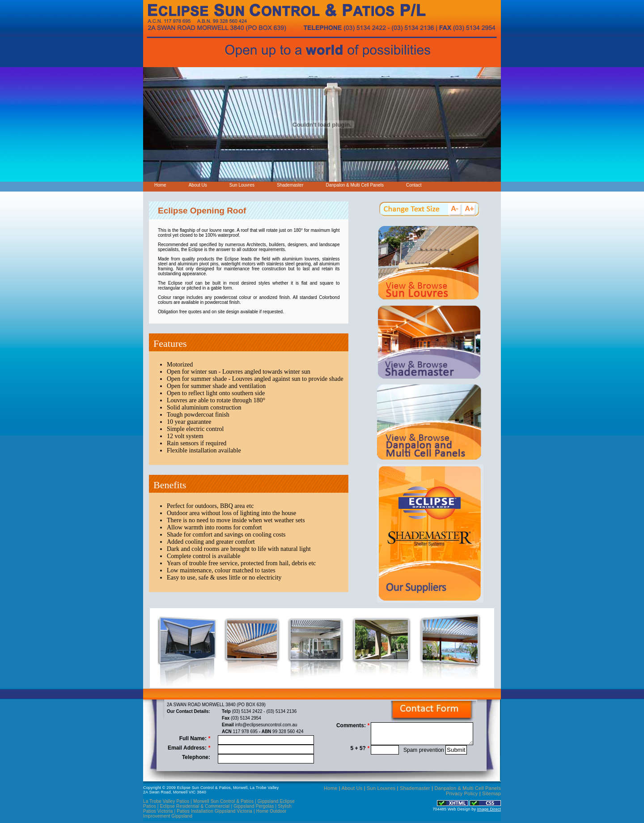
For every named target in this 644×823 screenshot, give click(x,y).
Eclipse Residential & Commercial (196, 806)
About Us (198, 185)
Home (160, 185)
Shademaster (290, 185)
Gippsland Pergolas (254, 806)
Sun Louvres (242, 185)
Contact (414, 185)
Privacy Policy (462, 793)
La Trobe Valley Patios (166, 801)
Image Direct (489, 809)
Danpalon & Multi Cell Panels (355, 185)
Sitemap (491, 793)
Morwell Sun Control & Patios (223, 801)
